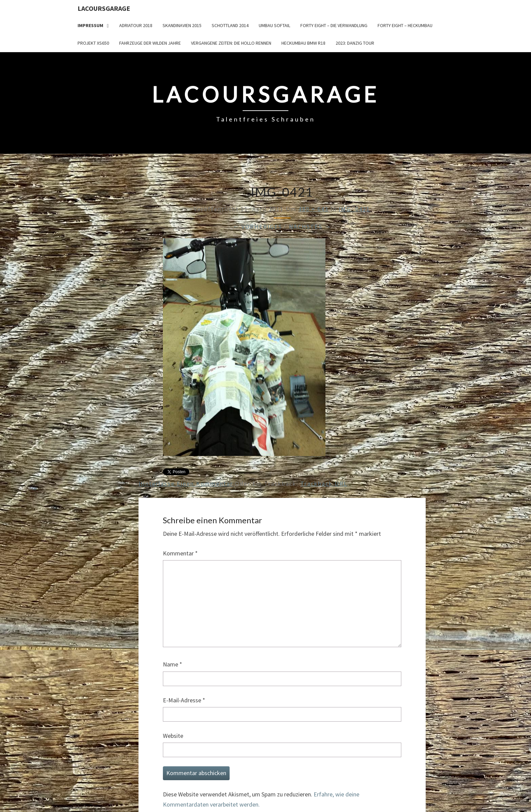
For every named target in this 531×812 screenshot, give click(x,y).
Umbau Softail (274, 25)
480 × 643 (313, 209)
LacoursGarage (104, 8)
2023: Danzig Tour (355, 43)
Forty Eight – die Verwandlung (334, 25)
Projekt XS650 (93, 43)
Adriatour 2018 (136, 25)
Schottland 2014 (230, 25)
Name (173, 664)
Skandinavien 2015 (182, 25)
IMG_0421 (354, 209)
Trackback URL (324, 484)
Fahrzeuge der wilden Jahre (150, 43)
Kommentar (180, 553)
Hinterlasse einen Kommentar (186, 484)
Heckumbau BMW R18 (303, 43)
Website (173, 736)
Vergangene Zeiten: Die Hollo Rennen (231, 43)
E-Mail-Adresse (184, 700)
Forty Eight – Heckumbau (405, 25)
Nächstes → (310, 227)
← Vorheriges (257, 227)
